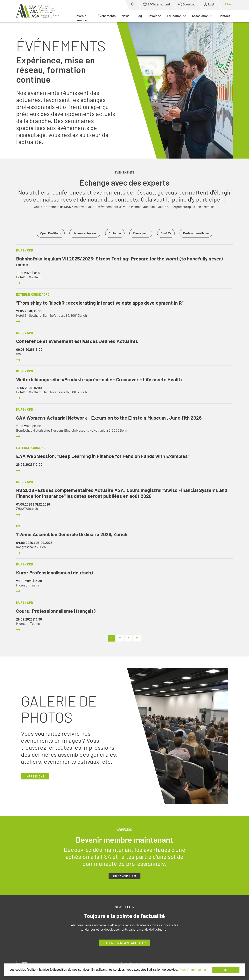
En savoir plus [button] (125, 876)
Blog (139, 16)
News (125, 16)
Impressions (35, 776)
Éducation (176, 16)
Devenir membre (81, 18)
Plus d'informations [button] (193, 970)
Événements (107, 16)
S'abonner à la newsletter (125, 943)
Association (202, 16)
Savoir (154, 16)
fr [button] (228, 4)
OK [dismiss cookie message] (226, 970)
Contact (224, 16)
